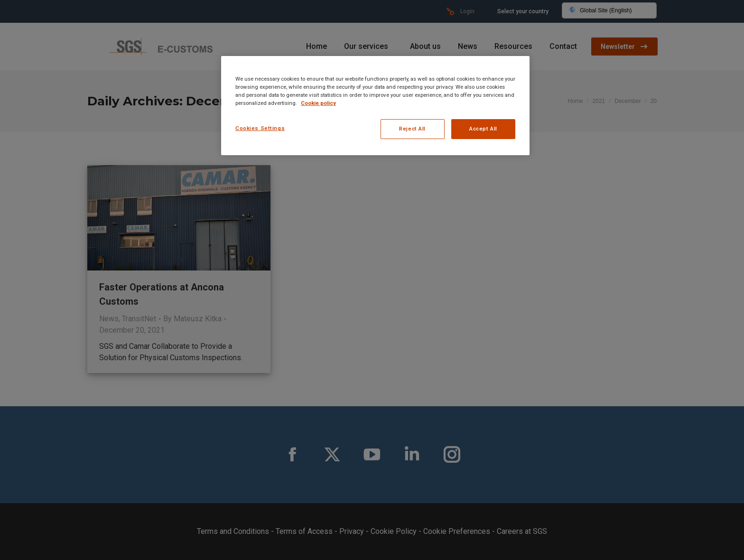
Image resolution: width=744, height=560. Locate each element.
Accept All (483, 129)
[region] (375, 106)
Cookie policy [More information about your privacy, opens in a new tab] (318, 103)
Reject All (412, 129)
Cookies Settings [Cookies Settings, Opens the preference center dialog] (260, 128)
